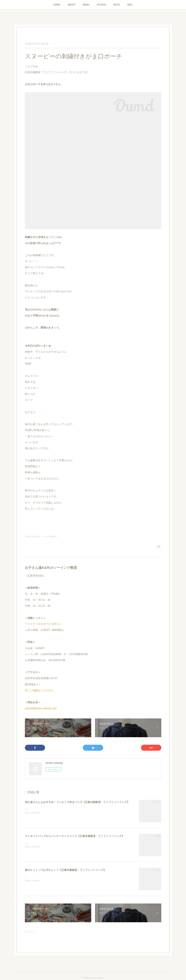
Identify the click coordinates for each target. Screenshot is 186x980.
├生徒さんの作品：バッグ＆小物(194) (41, 536)
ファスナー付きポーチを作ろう (43, 624)
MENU (86, 5)
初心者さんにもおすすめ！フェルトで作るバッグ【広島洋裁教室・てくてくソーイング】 (77, 802)
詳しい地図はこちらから (39, 690)
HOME (57, 5)
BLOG (117, 5)
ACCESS (101, 5)
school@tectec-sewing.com (41, 708)
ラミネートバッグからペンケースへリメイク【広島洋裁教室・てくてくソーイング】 (75, 836)
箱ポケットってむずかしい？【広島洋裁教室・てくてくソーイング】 (65, 870)
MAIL (130, 5)
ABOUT (72, 5)
